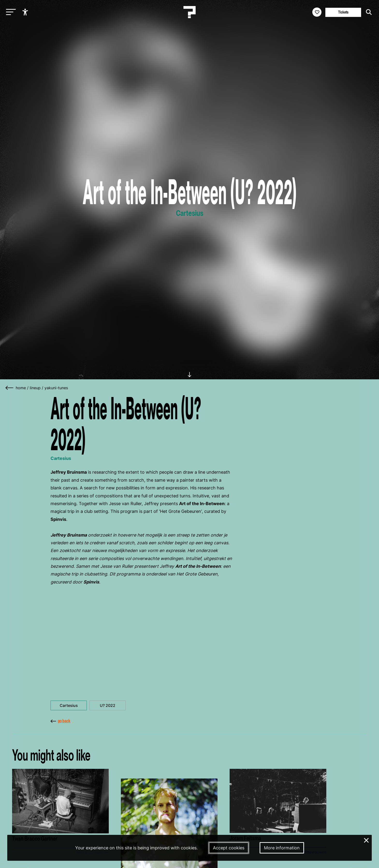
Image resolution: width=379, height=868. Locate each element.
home (21, 388)
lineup (35, 388)
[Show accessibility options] (26, 12)
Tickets (343, 12)
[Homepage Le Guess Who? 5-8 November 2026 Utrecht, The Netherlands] (189, 12)
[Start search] (368, 12)
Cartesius (69, 705)
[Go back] (10, 388)
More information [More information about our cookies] (282, 848)
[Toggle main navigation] (10, 12)
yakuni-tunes (56, 388)
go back (60, 721)
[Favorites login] (317, 12)
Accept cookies (229, 848)
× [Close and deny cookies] (366, 840)
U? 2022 (108, 705)
